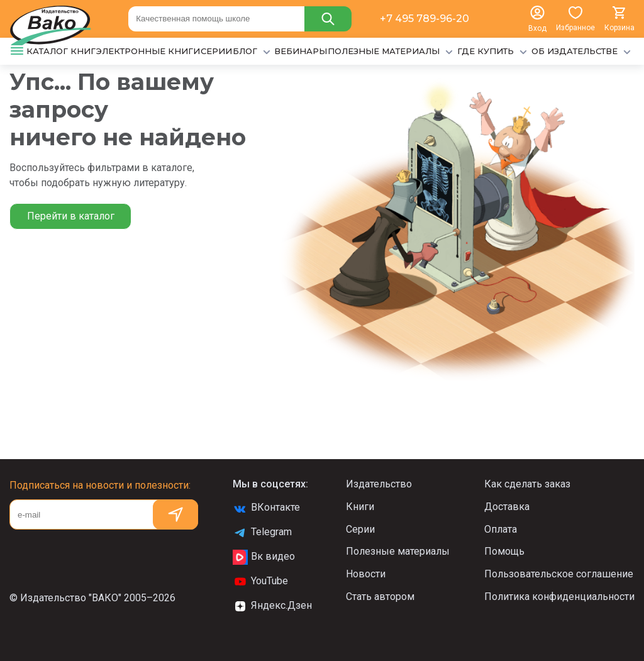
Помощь (504, 551)
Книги (360, 507)
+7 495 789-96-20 (425, 19)
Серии (360, 529)
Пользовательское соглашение (559, 574)
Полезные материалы (398, 551)
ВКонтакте (266, 508)
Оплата (501, 529)
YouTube (260, 582)
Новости (366, 574)
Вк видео (264, 557)
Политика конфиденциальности (559, 597)
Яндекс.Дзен (272, 606)
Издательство (379, 484)
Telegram (262, 533)
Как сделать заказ (527, 484)
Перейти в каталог (71, 216)
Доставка (507, 507)
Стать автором (380, 597)
